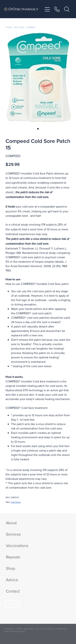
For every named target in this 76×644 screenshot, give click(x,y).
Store (9, 27)
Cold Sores (16, 502)
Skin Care (19, 27)
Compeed (31, 27)
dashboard (28, 629)
